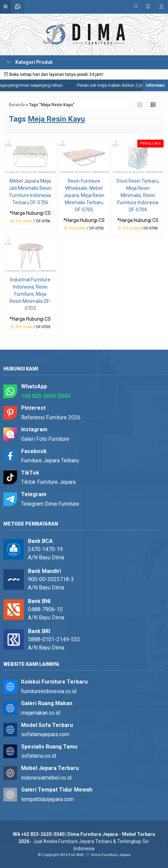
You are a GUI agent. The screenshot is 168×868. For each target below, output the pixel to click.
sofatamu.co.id (39, 756)
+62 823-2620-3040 (45, 396)
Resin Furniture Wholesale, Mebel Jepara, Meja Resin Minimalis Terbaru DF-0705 (84, 195)
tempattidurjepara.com (48, 799)
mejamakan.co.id (41, 713)
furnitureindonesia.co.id (49, 691)
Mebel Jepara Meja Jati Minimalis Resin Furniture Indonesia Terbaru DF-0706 (30, 192)
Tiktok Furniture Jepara (48, 482)
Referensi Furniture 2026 (51, 417)
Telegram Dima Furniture (50, 504)
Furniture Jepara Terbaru (50, 460)
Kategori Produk (29, 62)
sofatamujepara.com (45, 734)
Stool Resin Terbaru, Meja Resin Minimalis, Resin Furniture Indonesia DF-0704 (138, 195)
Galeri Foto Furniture (45, 439)
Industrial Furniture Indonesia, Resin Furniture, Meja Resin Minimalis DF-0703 (30, 294)
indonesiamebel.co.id (46, 778)
